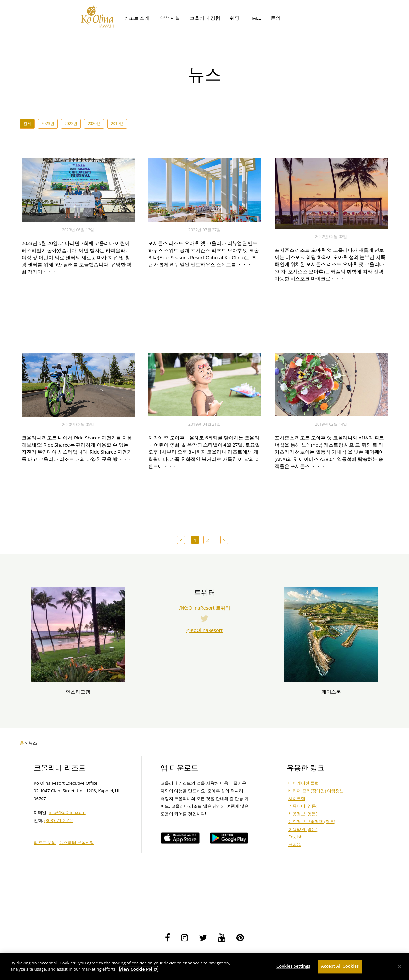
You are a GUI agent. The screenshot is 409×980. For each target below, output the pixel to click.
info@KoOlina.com (67, 812)
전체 (27, 124)
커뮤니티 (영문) (303, 806)
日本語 (295, 845)
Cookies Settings (293, 967)
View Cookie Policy (139, 970)
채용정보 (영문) (303, 814)
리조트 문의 (45, 842)
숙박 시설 (170, 18)
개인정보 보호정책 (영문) (312, 822)
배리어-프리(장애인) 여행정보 (316, 791)
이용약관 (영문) (303, 829)
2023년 (48, 124)
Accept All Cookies (340, 967)
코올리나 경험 (205, 18)
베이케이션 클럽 (304, 783)
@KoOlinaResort (204, 630)
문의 (276, 18)
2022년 (71, 124)
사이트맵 (297, 799)
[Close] (400, 967)
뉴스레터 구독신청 (77, 842)
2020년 (94, 124)
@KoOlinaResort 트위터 (205, 608)
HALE (255, 18)
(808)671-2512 (59, 820)
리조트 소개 (137, 18)
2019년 (117, 124)
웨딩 (235, 18)
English (295, 837)
